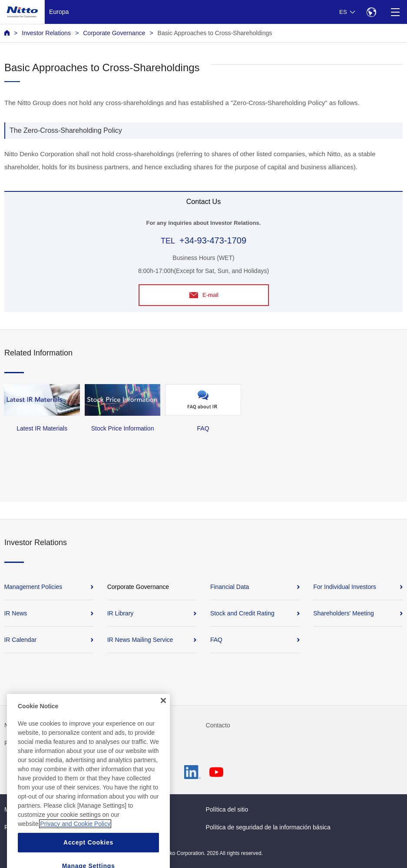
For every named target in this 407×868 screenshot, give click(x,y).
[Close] (163, 710)
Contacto (218, 725)
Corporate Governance (114, 33)
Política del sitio (227, 809)
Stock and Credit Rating (242, 613)
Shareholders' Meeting (344, 613)
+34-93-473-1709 (213, 240)
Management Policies (33, 587)
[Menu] (395, 12)
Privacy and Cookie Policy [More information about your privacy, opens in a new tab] (75, 833)
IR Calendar (20, 640)
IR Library (121, 613)
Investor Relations (46, 33)
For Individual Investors (345, 587)
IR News (15, 613)
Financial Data (230, 587)
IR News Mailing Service (140, 640)
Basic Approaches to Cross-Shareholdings (215, 33)
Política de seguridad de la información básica (268, 827)
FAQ (216, 640)
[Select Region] (371, 12)
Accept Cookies (88, 852)
